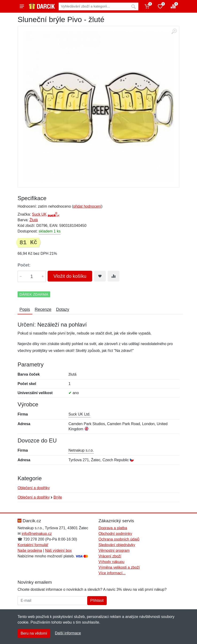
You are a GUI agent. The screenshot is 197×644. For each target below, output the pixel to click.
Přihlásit (97, 600)
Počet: (24, 265)
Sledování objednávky (117, 545)
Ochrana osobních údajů (119, 539)
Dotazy (63, 309)
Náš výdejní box (58, 551)
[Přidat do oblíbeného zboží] (100, 276)
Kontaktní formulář (33, 545)
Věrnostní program (114, 551)
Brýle (58, 497)
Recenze (43, 309)
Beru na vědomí (34, 633)
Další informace (68, 633)
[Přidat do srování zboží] (114, 276)
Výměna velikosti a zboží (119, 567)
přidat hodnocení (87, 206)
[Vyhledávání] (94, 6)
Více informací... (112, 573)
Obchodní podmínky (115, 534)
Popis (25, 309)
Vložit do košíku (70, 276)
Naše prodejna (30, 551)
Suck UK (39, 214)
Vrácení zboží (110, 556)
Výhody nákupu (111, 562)
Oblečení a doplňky (34, 488)
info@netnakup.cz (37, 534)
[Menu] (22, 6)
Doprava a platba (113, 528)
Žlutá (34, 220)
